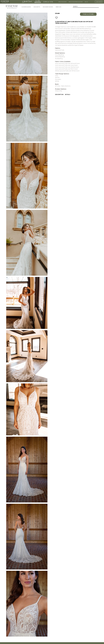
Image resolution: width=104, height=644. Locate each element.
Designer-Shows (48, 7)
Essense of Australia (5, 2)
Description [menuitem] (59, 95)
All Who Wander (38, 2)
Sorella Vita (48, 2)
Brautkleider (63, 2)
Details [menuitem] (68, 95)
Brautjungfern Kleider (76, 2)
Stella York (27, 2)
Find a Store (88, 14)
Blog (86, 2)
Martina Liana (16, 2)
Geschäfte (37, 7)
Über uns (58, 7)
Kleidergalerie (26, 7)
